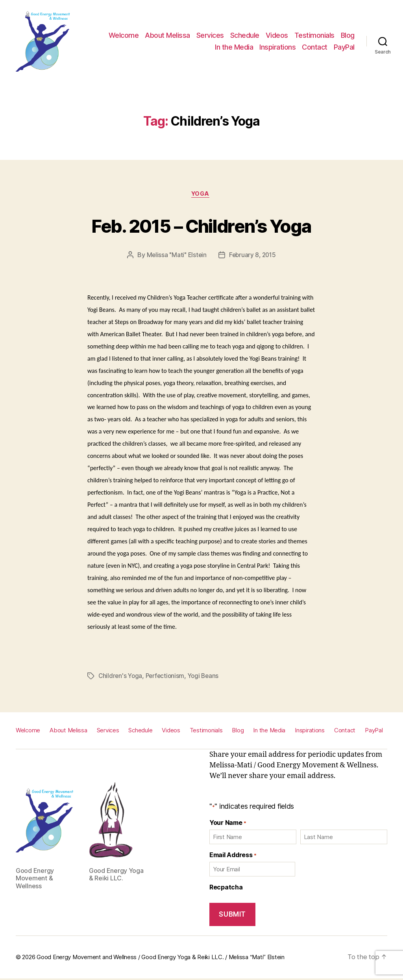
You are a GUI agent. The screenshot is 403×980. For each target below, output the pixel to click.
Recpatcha (226, 888)
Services (210, 35)
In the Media (234, 47)
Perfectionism (167, 677)
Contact (315, 47)
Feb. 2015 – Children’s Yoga (201, 225)
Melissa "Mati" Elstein (175, 256)
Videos (277, 35)
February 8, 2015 (253, 256)
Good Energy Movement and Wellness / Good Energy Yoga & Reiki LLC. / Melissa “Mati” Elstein (161, 958)
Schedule (245, 35)
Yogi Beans (207, 677)
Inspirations (277, 47)
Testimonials (314, 35)
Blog (348, 35)
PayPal (344, 47)
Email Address (233, 856)
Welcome (124, 35)
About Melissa (167, 35)
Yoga (201, 195)
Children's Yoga (121, 677)
